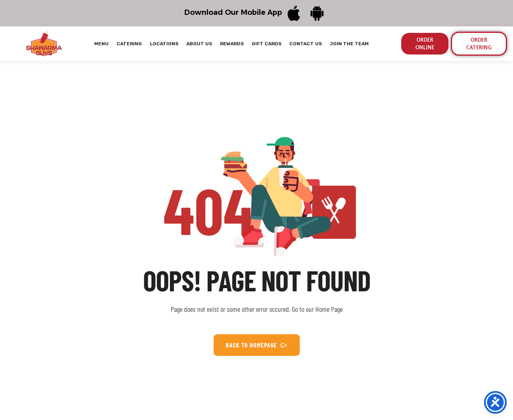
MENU (101, 44)
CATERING (129, 44)
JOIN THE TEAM (349, 44)
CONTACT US (306, 44)
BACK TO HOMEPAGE (257, 345)
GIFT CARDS (267, 44)
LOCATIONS (164, 44)
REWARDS (232, 44)
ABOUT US (199, 44)
